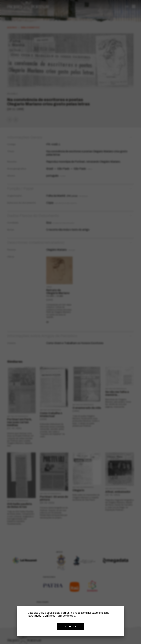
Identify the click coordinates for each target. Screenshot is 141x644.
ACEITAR (71, 627)
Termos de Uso (66, 616)
